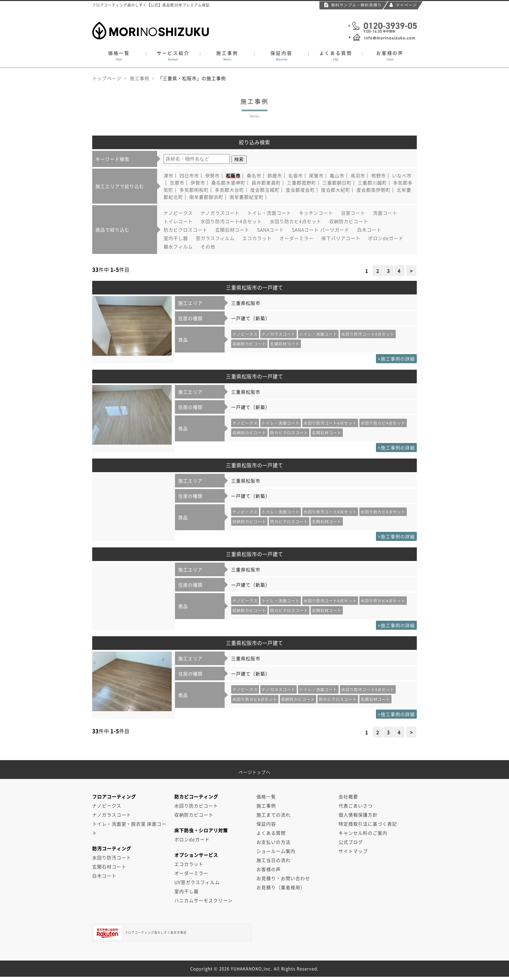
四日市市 (189, 175)
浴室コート (353, 213)
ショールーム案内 (276, 851)
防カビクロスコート (186, 230)
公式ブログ (351, 842)
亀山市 (337, 175)
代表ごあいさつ (356, 806)
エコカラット (257, 238)
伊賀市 (198, 183)
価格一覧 (119, 56)
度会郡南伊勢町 (373, 190)
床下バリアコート (341, 238)
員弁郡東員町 (266, 183)
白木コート (369, 230)
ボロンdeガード (386, 238)
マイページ (403, 5)
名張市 (296, 175)
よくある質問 (336, 56)
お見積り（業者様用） (281, 887)
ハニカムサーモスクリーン (204, 900)
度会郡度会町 (300, 190)
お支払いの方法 (273, 842)
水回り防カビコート (196, 806)
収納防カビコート (349, 221)
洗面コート (385, 213)
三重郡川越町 (372, 183)
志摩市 (177, 183)
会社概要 (348, 796)
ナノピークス (178, 213)
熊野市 (379, 175)
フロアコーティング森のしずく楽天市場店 (160, 933)
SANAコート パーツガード (321, 230)
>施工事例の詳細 (396, 359)
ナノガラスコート (220, 213)
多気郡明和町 (194, 190)
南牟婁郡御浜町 (206, 197)
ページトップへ (255, 770)
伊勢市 (212, 175)
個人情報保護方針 (358, 815)
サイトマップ (353, 851)
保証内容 (281, 56)
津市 (168, 175)
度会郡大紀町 (336, 190)
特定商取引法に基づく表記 (368, 824)
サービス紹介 (173, 56)
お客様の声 (390, 56)
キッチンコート (316, 213)
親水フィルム (178, 246)
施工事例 (227, 56)
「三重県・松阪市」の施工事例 (192, 78)
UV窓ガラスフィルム (197, 882)
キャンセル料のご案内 (363, 833)
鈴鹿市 (275, 175)
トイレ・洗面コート (269, 213)
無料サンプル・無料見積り (353, 5)
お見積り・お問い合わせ (283, 878)
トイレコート (178, 221)
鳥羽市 (358, 175)
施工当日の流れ (273, 860)
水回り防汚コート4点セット (231, 221)
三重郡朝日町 (337, 183)
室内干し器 (176, 238)
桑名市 (254, 175)
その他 (208, 246)
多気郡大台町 (230, 190)
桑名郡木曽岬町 (228, 183)
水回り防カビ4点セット (296, 221)
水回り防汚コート (112, 857)
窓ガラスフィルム (215, 238)
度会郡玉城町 (265, 190)
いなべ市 (402, 175)
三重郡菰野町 (302, 183)
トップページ (107, 78)
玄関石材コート (232, 230)
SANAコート (271, 230)
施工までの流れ (273, 815)
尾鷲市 (316, 175)
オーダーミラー (297, 238)
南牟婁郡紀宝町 (247, 197)
